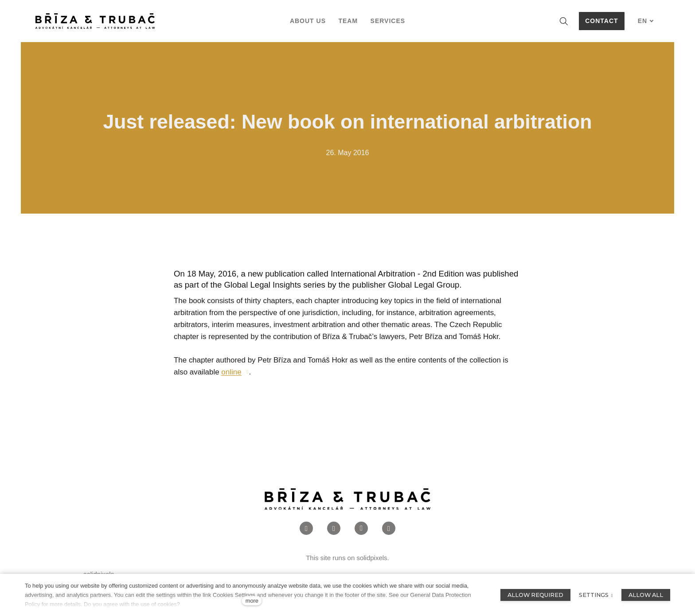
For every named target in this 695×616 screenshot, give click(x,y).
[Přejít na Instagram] (334, 544)
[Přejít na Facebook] (306, 544)
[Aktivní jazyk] (646, 21)
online (231, 387)
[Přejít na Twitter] (389, 544)
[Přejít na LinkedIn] (361, 544)
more (252, 601)
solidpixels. (373, 573)
